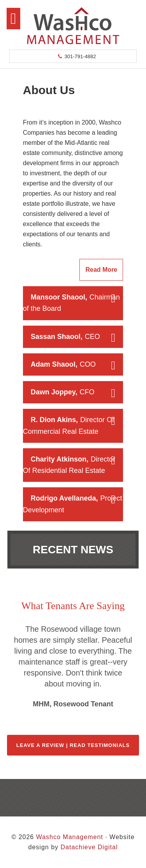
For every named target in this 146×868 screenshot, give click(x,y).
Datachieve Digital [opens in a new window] (89, 847)
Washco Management (73, 26)
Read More (101, 270)
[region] (73, 667)
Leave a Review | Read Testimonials (73, 745)
